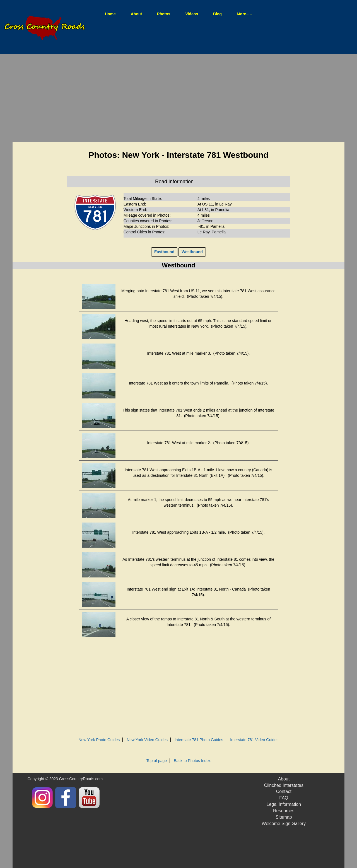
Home (114, 14)
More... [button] (244, 14)
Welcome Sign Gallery (284, 824)
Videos (192, 14)
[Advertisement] (178, 99)
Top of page (157, 761)
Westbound (192, 252)
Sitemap (284, 817)
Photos (164, 14)
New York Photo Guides (99, 740)
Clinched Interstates (284, 785)
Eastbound (164, 252)
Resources (284, 811)
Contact (284, 791)
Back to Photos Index (192, 761)
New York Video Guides (147, 740)
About (136, 14)
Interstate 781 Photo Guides (199, 740)
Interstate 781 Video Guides (254, 740)
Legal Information (284, 804)
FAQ (284, 798)
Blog (217, 14)
